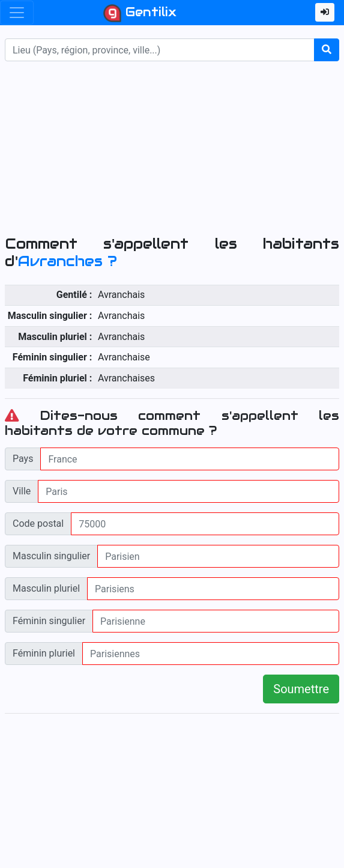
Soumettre (301, 689)
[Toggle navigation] (17, 13)
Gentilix (140, 13)
